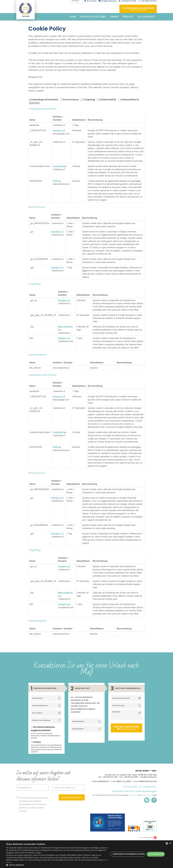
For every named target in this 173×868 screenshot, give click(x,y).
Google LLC (59, 130)
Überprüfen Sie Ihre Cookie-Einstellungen (134, 791)
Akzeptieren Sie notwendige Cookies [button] (129, 854)
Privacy (37, 742)
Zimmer (114, 17)
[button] (58, 865)
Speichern (34, 103)
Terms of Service (147, 795)
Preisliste (128, 17)
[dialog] (86, 854)
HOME (73, 17)
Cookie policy (149, 787)
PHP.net (57, 181)
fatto (140, 837)
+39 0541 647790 (110, 777)
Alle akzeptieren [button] (156, 854)
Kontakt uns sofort (126, 728)
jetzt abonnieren (72, 797)
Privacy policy (131, 787)
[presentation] (89, 738)
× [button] (170, 843)
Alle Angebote (146, 17)
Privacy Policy (133, 795)
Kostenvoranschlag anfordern (138, 9)
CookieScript (60, 166)
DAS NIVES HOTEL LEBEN (93, 17)
